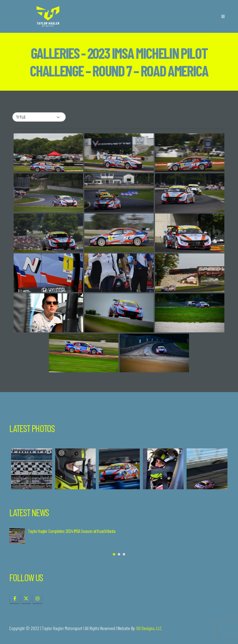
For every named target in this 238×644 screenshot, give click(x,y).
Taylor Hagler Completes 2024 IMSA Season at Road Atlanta (72, 531)
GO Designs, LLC (149, 628)
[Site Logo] (48, 16)
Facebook (15, 599)
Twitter (26, 599)
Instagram (37, 599)
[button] (223, 16)
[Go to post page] (17, 536)
